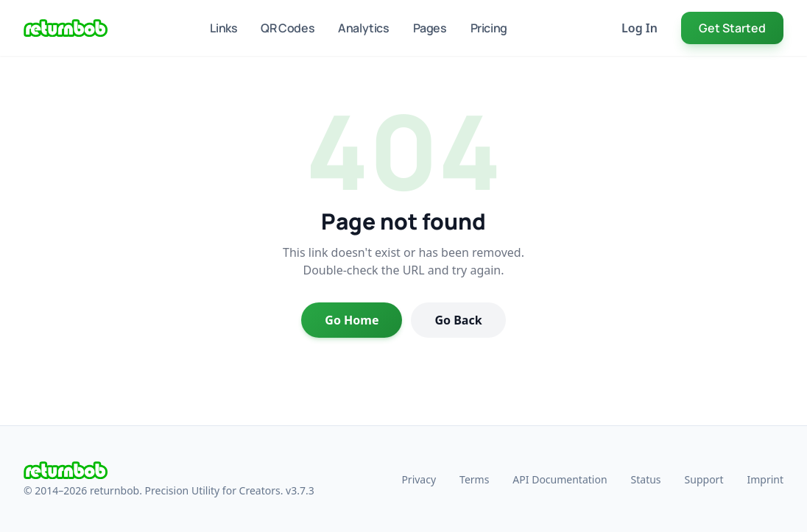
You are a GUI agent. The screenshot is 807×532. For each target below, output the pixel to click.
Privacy (419, 479)
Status (646, 479)
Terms (474, 479)
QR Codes (288, 28)
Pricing (489, 28)
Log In (639, 28)
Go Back (458, 320)
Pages (430, 28)
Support (704, 479)
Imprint (765, 479)
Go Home (352, 320)
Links (223, 28)
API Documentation (560, 479)
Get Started (732, 28)
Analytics (363, 28)
